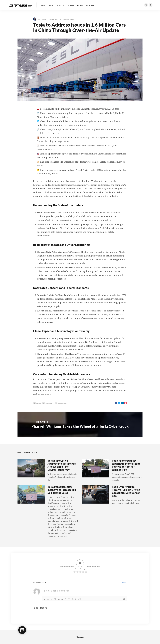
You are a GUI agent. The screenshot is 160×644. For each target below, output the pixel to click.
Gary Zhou (40, 19)
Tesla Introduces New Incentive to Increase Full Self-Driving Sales (62, 490)
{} (76, 599)
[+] (79, 599)
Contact (80, 637)
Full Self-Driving (54, 19)
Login (124, 582)
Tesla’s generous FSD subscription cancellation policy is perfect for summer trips (126, 465)
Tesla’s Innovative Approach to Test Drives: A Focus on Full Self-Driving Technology (62, 465)
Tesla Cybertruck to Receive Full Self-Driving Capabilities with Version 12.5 (126, 491)
